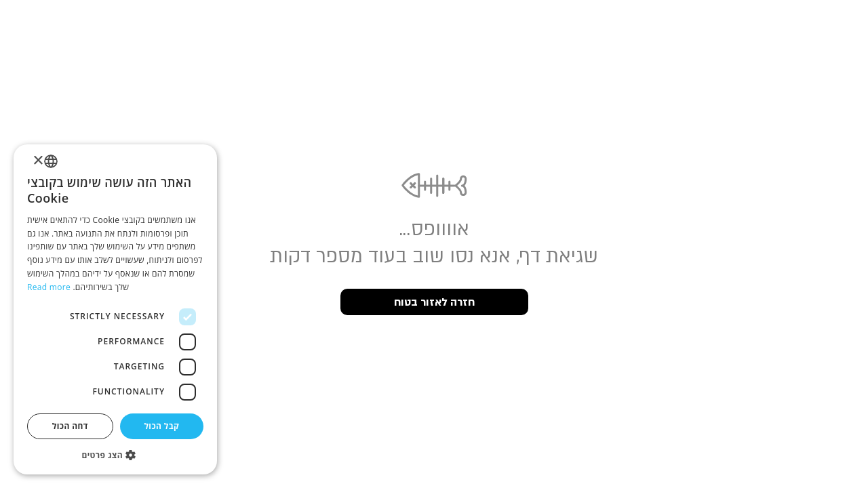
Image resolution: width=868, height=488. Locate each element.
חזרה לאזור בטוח (434, 302)
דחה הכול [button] (70, 426)
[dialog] (115, 309)
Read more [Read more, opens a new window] (49, 287)
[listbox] (51, 161)
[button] (115, 454)
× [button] (39, 161)
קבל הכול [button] (161, 426)
